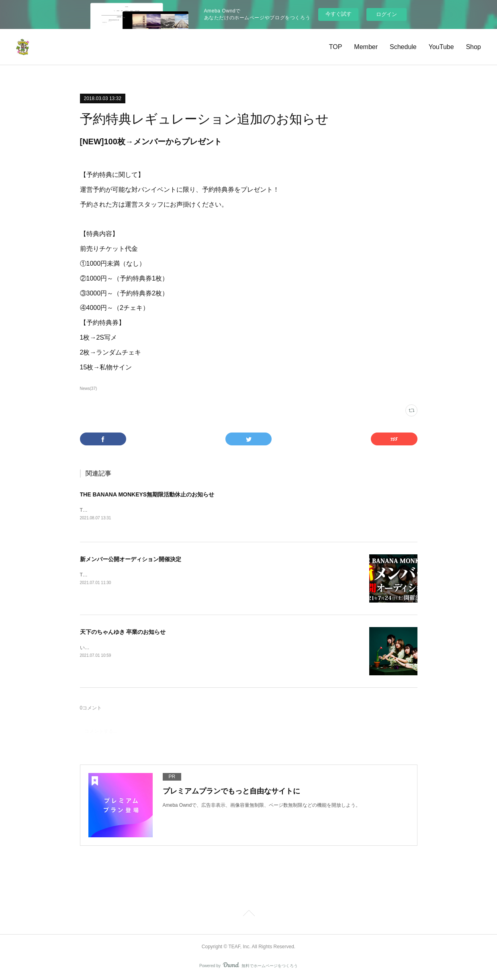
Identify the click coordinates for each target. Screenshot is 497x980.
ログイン (387, 14)
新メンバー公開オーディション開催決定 (131, 560)
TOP (336, 47)
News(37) (89, 389)
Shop (473, 47)
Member (366, 47)
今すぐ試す (338, 14)
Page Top (249, 915)
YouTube (441, 47)
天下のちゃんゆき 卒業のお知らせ (123, 633)
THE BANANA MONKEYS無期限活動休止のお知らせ (147, 494)
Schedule (403, 47)
